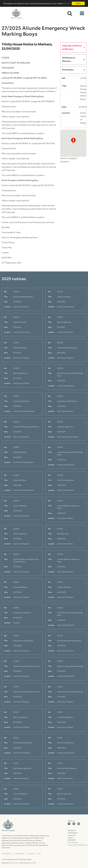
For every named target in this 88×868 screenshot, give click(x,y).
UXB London (14, 863)
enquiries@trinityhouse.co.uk (77, 845)
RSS (39, 854)
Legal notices (20, 854)
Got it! (78, 3)
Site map (31, 854)
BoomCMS (32, 863)
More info (67, 4)
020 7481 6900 (73, 843)
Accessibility (6, 854)
